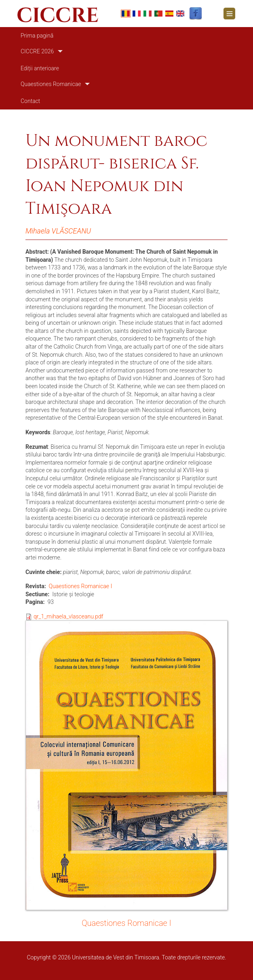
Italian (148, 14)
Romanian (126, 14)
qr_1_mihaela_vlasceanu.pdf (68, 616)
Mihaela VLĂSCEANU (58, 231)
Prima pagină (37, 36)
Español (169, 14)
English (180, 14)
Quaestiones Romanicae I (81, 586)
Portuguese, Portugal (158, 14)
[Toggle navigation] (229, 14)
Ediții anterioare (40, 68)
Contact (30, 101)
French (137, 14)
